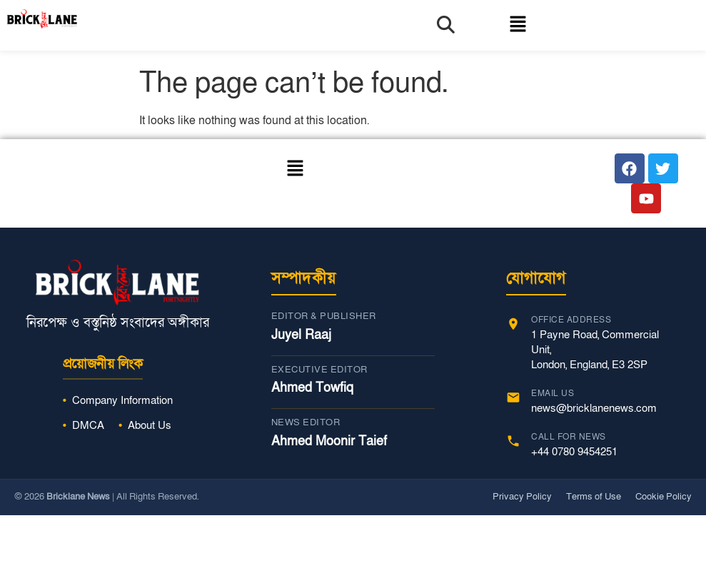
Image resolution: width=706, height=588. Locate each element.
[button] (504, 25)
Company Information (122, 400)
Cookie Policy (664, 497)
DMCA (88, 425)
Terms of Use (594, 497)
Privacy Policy (522, 497)
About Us (150, 425)
